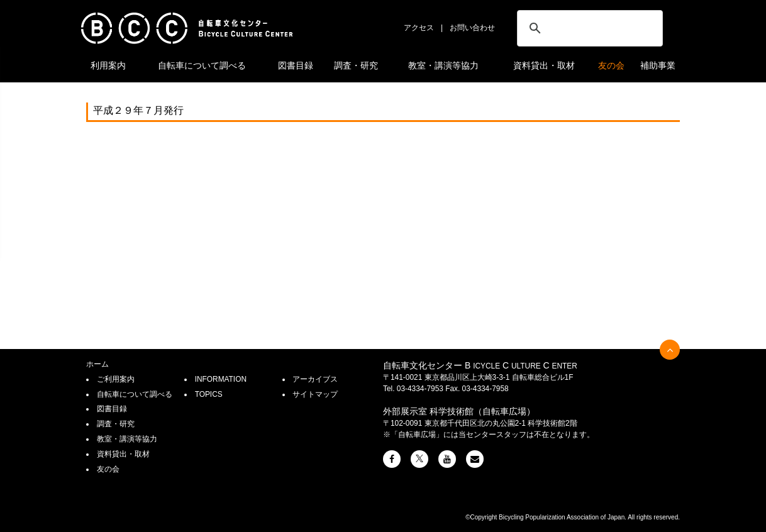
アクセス (419, 28)
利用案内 (108, 65)
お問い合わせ (472, 28)
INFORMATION (221, 379)
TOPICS (209, 394)
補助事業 (658, 65)
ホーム (97, 364)
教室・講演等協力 (443, 65)
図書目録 (296, 65)
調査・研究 (356, 65)
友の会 (611, 65)
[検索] (588, 28)
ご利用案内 (116, 379)
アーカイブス (315, 379)
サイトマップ (315, 394)
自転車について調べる (202, 65)
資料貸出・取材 (544, 65)
